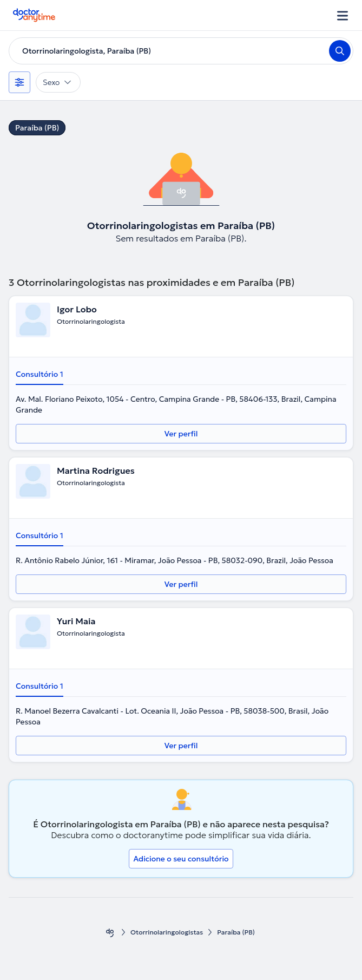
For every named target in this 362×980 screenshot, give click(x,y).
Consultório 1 (40, 374)
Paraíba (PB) (37, 128)
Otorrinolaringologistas (167, 932)
